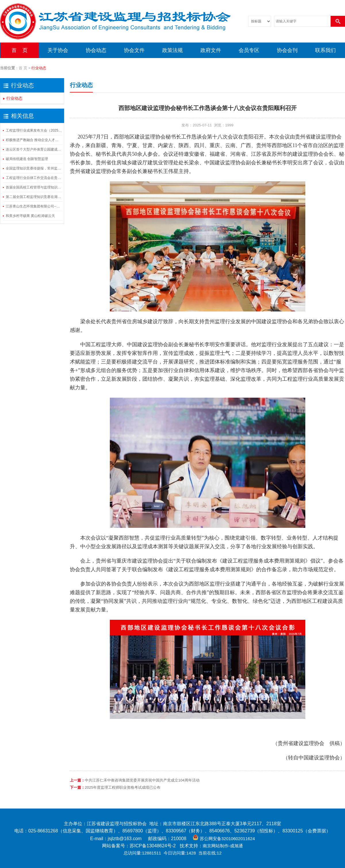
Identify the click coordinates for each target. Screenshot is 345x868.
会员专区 (249, 50)
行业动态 (14, 98)
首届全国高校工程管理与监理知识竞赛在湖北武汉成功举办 (34, 187)
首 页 (20, 50)
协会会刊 (287, 50)
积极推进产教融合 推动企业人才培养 (34, 140)
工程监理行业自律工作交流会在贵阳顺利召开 (34, 178)
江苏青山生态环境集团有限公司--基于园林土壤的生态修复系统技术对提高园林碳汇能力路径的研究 (34, 206)
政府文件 (211, 50)
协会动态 (96, 50)
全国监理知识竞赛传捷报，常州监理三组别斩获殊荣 (34, 168)
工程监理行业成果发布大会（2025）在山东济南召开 (34, 130)
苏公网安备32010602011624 (227, 839)
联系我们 (325, 50)
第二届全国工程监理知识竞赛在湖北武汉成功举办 (34, 197)
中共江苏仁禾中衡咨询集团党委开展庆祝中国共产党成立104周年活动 (142, 780)
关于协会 (58, 50)
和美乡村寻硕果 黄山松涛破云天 (30, 216)
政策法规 (172, 50)
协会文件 (134, 50)
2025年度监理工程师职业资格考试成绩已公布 (123, 787)
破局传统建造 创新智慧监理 (27, 159)
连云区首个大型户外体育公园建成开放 (34, 149)
